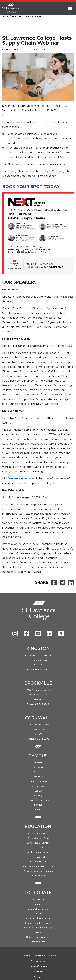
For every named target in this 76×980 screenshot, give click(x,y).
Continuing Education (38, 843)
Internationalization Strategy (38, 928)
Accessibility (38, 899)
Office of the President (38, 937)
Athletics (38, 777)
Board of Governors (38, 909)
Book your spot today (31, 187)
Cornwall (38, 772)
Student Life (38, 810)
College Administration (38, 918)
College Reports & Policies (38, 923)
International (38, 857)
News (38, 932)
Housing (38, 795)
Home (6, 16)
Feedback (38, 972)
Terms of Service (38, 966)
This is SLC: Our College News (27, 16)
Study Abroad (38, 876)
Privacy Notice (38, 961)
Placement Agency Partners (38, 871)
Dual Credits (38, 847)
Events (38, 791)
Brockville (38, 767)
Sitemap (38, 977)
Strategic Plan (38, 942)
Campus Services (38, 781)
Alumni (38, 904)
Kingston (38, 763)
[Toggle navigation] (70, 8)
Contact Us (38, 786)
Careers (38, 913)
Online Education (38, 861)
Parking (38, 805)
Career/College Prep (38, 838)
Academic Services (38, 833)
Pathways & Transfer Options (38, 866)
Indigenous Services (38, 800)
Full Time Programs (38, 852)
